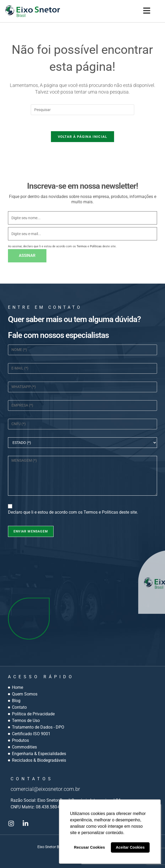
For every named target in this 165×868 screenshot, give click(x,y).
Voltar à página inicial (83, 137)
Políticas (96, 246)
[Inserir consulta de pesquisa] (82, 110)
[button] (147, 11)
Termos (82, 246)
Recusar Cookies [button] (90, 847)
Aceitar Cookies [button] (130, 847)
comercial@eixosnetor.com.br (45, 789)
